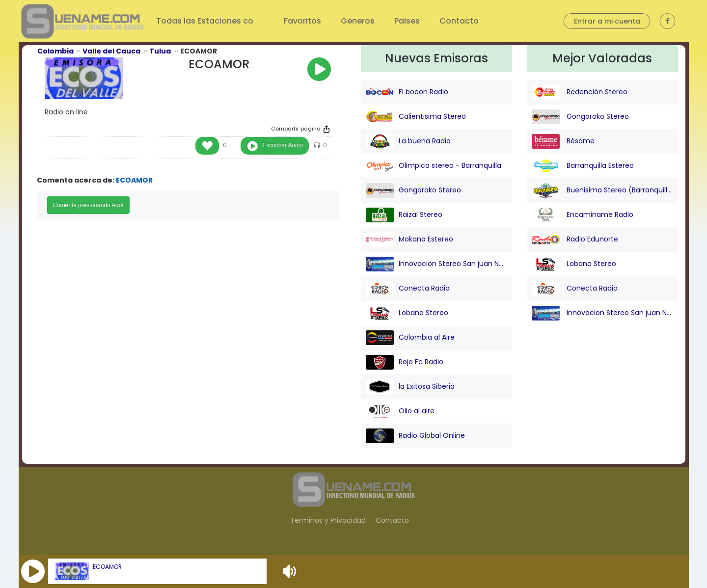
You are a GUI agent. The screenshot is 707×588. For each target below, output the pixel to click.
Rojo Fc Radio (405, 362)
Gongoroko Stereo (413, 190)
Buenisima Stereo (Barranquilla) (602, 190)
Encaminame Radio (583, 215)
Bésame (563, 141)
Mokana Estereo (409, 240)
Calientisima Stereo (416, 117)
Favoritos (302, 21)
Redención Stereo (580, 92)
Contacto (459, 21)
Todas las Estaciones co (206, 21)
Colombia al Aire (410, 338)
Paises (407, 21)
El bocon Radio (407, 92)
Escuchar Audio (283, 145)
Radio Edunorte (575, 240)
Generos (358, 21)
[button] (33, 571)
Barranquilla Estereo (583, 166)
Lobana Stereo (407, 313)
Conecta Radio (408, 289)
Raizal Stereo (404, 215)
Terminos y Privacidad (328, 520)
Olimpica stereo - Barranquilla (434, 166)
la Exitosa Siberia (410, 387)
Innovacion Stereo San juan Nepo (436, 264)
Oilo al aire (400, 411)
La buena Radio (408, 141)
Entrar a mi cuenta (607, 21)
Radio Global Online (415, 436)
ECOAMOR (107, 567)
